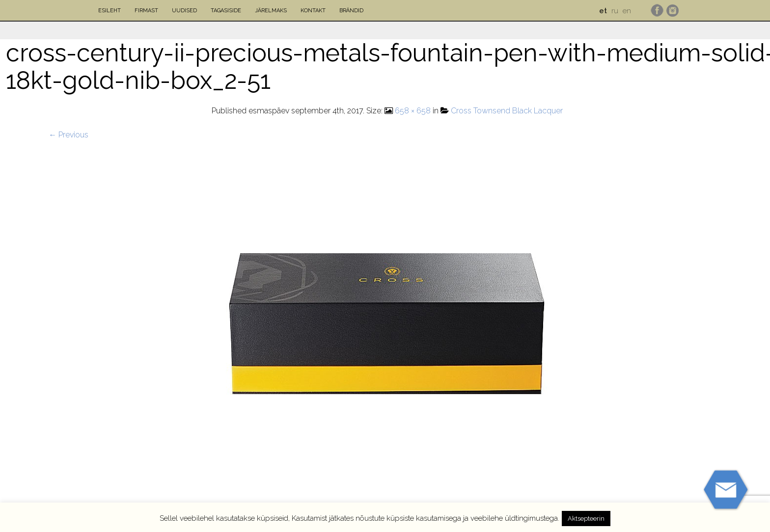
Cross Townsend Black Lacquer (507, 111)
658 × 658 (413, 111)
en (627, 11)
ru (615, 11)
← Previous (69, 135)
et (603, 11)
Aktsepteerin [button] (586, 519)
